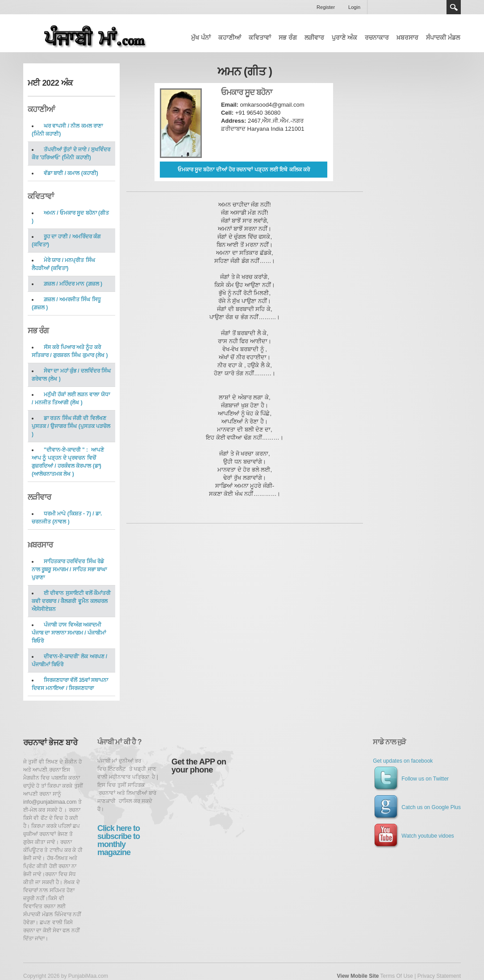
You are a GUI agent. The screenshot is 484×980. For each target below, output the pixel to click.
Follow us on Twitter (411, 779)
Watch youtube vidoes (413, 836)
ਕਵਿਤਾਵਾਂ (260, 37)
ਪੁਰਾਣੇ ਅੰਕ (344, 37)
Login (354, 7)
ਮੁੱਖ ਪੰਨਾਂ (201, 37)
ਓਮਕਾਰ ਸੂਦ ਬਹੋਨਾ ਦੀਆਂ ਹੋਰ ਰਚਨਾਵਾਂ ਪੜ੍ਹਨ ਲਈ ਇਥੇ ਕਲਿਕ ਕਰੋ (244, 170)
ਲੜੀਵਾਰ (314, 37)
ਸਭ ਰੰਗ (288, 37)
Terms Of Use (396, 976)
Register (326, 7)
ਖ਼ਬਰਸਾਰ (407, 37)
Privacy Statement (439, 976)
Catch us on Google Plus (417, 807)
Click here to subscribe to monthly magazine (119, 840)
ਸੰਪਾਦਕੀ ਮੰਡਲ (443, 37)
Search (454, 7)
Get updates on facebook (403, 761)
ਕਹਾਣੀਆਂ (230, 37)
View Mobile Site (358, 976)
